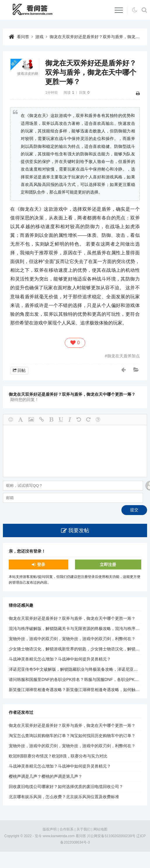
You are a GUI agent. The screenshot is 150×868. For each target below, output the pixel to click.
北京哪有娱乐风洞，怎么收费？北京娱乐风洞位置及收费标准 (64, 797)
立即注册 (108, 565)
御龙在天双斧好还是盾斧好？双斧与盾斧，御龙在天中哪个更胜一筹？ (72, 618)
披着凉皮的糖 (28, 74)
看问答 (23, 37)
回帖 (22, 370)
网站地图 (100, 829)
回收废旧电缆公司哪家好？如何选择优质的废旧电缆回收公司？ (66, 787)
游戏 (39, 37)
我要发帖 (79, 530)
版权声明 (50, 829)
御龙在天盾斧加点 (123, 356)
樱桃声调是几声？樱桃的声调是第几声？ (46, 776)
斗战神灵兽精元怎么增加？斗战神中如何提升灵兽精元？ (60, 659)
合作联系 (67, 829)
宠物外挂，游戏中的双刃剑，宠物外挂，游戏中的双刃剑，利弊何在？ (72, 639)
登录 (41, 565)
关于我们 (83, 829)
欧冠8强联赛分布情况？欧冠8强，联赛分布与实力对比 (58, 756)
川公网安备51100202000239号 (111, 836)
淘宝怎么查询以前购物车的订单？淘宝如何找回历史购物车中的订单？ (72, 736)
